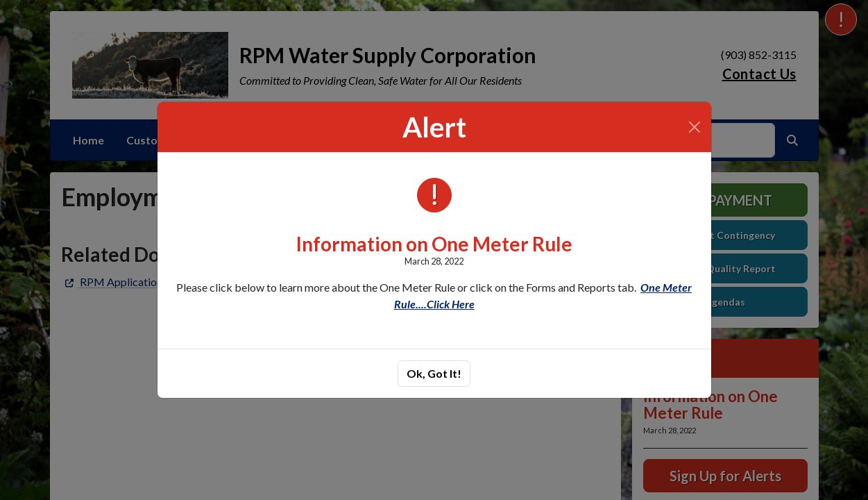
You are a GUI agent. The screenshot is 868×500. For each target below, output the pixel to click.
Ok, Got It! (434, 373)
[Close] (695, 127)
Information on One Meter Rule (434, 244)
